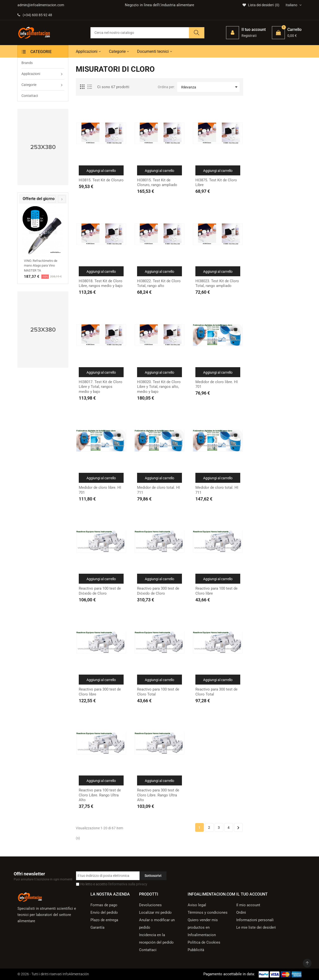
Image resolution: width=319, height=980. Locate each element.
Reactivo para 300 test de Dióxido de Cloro (158, 591)
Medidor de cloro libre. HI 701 (217, 384)
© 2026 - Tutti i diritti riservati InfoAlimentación (53, 974)
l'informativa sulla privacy (128, 884)
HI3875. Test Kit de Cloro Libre (216, 183)
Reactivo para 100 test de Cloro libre (216, 591)
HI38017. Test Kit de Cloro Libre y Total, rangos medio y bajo (101, 387)
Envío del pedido (104, 912)
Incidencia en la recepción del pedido (156, 939)
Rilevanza (210, 87)
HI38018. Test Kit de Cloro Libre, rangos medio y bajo (101, 283)
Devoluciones (150, 905)
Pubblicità (196, 950)
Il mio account (248, 905)
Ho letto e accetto (114, 884)
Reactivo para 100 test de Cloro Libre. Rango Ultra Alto (100, 795)
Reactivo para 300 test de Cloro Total (216, 692)
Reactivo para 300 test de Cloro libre (100, 692)
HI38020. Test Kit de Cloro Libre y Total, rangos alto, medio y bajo (159, 387)
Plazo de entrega (104, 920)
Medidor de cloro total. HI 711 (159, 490)
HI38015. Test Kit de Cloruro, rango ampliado (157, 183)
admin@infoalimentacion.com (41, 5)
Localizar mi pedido (155, 912)
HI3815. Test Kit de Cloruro (101, 180)
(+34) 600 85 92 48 (35, 15)
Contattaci (148, 950)
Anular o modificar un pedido (157, 924)
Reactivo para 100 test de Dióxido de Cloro (100, 591)
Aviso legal (197, 905)
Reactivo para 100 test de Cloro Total (158, 692)
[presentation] (52, 199)
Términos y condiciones (208, 912)
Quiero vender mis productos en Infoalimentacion (203, 927)
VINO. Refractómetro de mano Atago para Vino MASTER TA (41, 266)
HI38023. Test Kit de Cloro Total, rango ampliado (217, 283)
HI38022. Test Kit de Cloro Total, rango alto (159, 283)
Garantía (97, 927)
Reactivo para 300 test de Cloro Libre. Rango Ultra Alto (158, 795)
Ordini (241, 912)
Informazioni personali (255, 920)
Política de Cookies (204, 942)
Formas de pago (104, 905)
